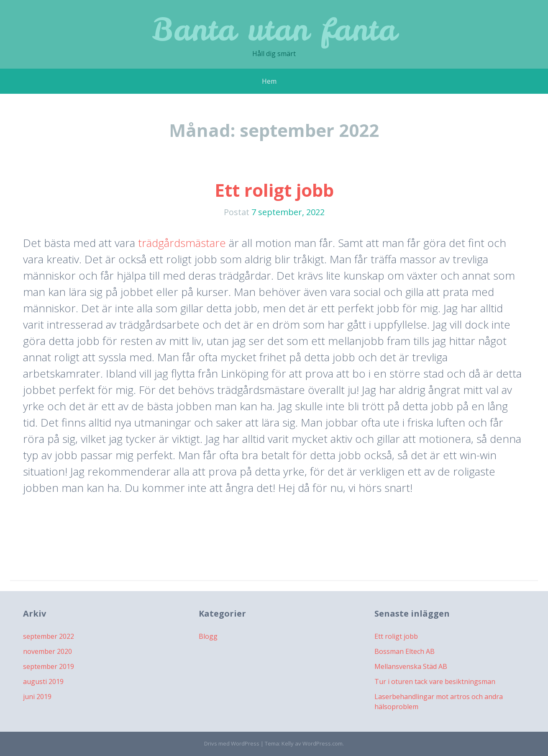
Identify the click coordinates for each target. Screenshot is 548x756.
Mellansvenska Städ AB (411, 666)
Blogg (208, 636)
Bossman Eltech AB (405, 651)
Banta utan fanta (274, 29)
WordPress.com (323, 743)
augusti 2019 (43, 681)
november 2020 (47, 651)
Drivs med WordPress (232, 743)
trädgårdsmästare (182, 243)
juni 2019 (37, 697)
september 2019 (49, 666)
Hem (269, 81)
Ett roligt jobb (274, 190)
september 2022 (49, 636)
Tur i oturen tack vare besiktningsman (435, 681)
